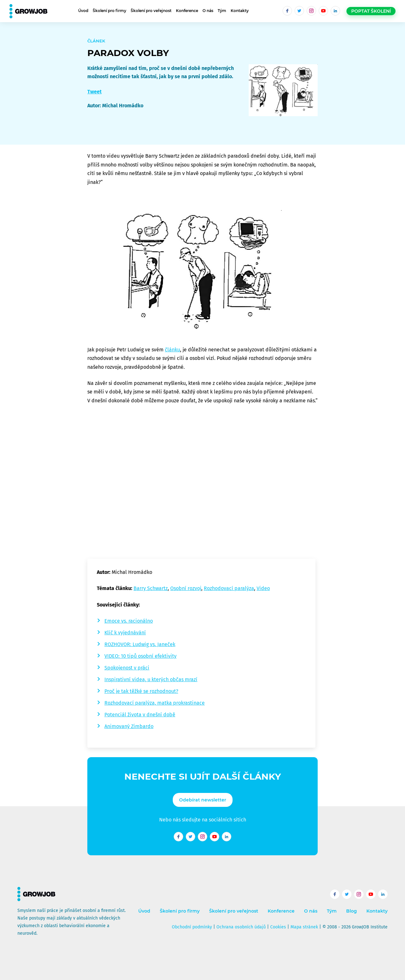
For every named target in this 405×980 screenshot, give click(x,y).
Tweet (94, 92)
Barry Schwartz (151, 588)
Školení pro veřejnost (151, 11)
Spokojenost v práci (127, 668)
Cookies (278, 927)
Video (263, 588)
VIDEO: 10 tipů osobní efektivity (140, 656)
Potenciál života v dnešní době (140, 715)
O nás (208, 11)
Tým (222, 11)
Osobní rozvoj (186, 588)
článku (172, 350)
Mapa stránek (304, 927)
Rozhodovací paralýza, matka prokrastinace (155, 703)
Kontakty (240, 11)
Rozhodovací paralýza (229, 588)
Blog (352, 911)
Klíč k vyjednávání (125, 633)
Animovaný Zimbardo (129, 726)
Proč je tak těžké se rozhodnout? (141, 691)
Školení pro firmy (109, 11)
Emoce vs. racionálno (129, 621)
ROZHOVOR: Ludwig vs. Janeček (140, 644)
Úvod (83, 11)
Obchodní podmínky (192, 927)
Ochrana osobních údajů (241, 927)
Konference (187, 11)
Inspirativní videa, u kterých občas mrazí (151, 679)
